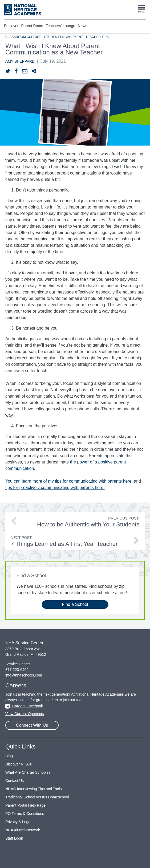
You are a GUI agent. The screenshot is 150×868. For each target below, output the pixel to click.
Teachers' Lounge (60, 26)
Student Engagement (64, 37)
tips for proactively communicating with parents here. (55, 488)
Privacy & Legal (18, 822)
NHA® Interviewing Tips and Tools (34, 789)
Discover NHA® (18, 764)
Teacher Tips (97, 37)
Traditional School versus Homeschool (37, 797)
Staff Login (14, 838)
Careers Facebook (24, 706)
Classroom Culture (23, 37)
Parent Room (32, 26)
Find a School (75, 604)
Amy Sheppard (20, 61)
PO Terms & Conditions (25, 814)
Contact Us (15, 781)
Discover (11, 26)
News (82, 26)
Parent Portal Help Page (25, 805)
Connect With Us (32, 725)
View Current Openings (25, 714)
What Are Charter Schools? (28, 772)
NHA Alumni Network (23, 830)
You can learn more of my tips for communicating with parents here (68, 481)
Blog (9, 756)
